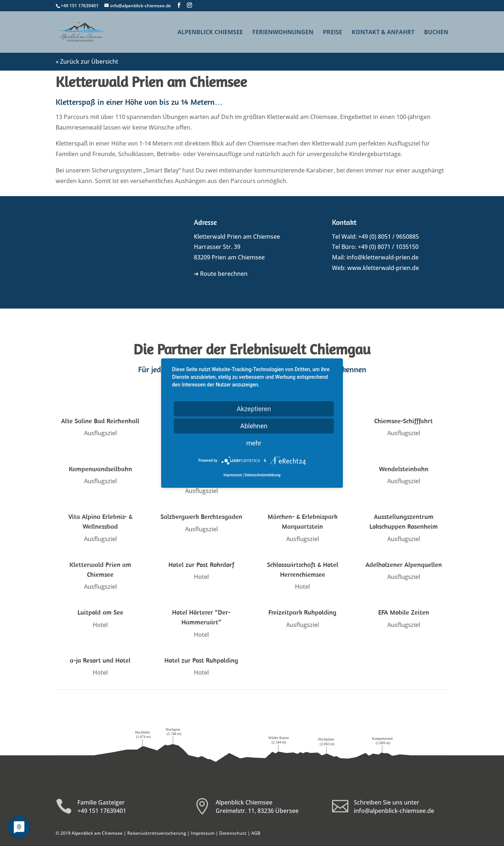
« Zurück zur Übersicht (87, 61)
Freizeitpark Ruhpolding (302, 612)
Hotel (201, 577)
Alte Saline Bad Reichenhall (100, 421)
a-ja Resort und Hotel (100, 660)
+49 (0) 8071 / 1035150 (388, 247)
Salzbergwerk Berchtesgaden (201, 517)
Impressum (203, 833)
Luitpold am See (100, 612)
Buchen (436, 33)
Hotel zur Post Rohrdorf (201, 565)
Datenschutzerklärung (263, 475)
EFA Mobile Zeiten (403, 612)
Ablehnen (254, 426)
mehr (254, 443)
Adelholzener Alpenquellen (403, 565)
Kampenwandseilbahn (100, 469)
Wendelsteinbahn (403, 469)
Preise (333, 33)
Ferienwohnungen (283, 33)
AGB (256, 833)
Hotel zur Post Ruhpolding (201, 660)
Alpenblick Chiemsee (210, 33)
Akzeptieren (254, 408)
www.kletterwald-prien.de (383, 268)
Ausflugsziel (100, 433)
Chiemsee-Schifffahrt (403, 421)
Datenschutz (233, 833)
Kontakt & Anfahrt (383, 33)
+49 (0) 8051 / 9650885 (389, 237)
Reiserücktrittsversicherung (157, 833)
